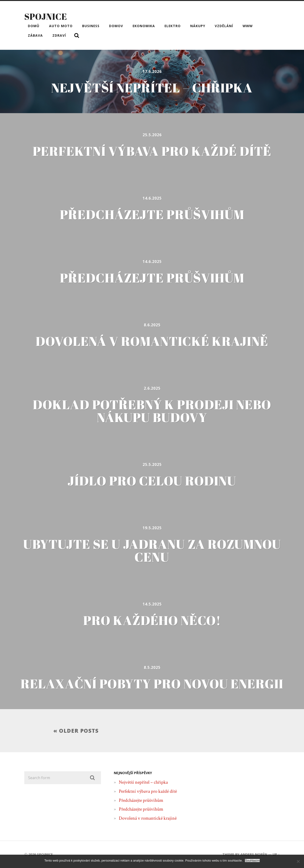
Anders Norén (254, 854)
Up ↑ (276, 854)
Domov (116, 26)
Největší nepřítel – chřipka (143, 782)
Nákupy (198, 26)
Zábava (35, 35)
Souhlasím (252, 860)
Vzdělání (224, 26)
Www (248, 26)
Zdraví (59, 35)
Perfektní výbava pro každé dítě (148, 791)
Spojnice (46, 16)
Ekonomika (144, 26)
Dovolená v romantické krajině (148, 818)
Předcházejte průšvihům (141, 800)
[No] (298, 861)
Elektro (173, 26)
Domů (34, 26)
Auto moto (61, 26)
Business (91, 26)
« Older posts (76, 731)
